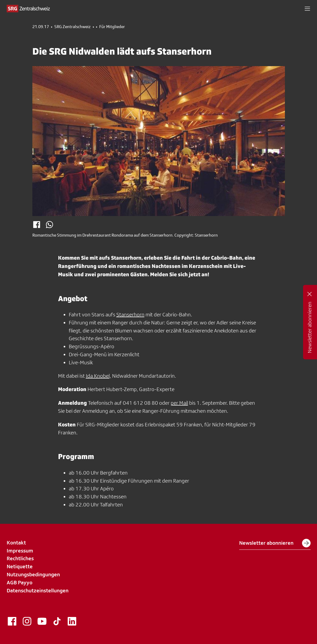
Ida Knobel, (98, 376)
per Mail (179, 403)
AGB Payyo (20, 582)
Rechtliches (20, 558)
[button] (307, 9)
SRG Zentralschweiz (72, 27)
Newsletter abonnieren (275, 543)
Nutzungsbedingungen (33, 574)
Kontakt (16, 543)
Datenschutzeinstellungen (38, 590)
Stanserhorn (130, 315)
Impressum (20, 551)
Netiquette (20, 566)
